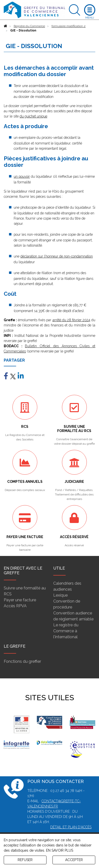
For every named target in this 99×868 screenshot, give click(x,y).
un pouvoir (22, 176)
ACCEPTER (74, 860)
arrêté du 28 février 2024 (71, 320)
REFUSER (25, 860)
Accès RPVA (15, 606)
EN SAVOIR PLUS (60, 850)
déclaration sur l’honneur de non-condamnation (57, 256)
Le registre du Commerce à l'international (66, 631)
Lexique (60, 595)
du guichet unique (33, 116)
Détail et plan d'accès (71, 827)
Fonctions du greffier (22, 661)
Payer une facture (20, 600)
